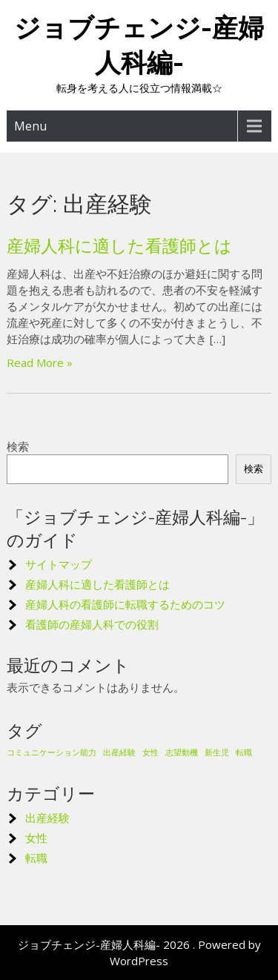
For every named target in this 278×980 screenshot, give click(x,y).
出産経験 (47, 818)
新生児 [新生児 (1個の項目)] (217, 752)
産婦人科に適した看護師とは (119, 246)
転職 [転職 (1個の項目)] (244, 752)
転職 (36, 858)
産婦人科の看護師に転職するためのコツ (125, 604)
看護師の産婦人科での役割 (92, 624)
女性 (36, 838)
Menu (30, 126)
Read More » (40, 362)
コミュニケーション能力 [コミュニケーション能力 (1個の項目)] (52, 752)
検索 (18, 446)
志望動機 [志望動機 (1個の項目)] (182, 752)
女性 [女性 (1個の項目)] (150, 752)
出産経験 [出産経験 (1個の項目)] (119, 752)
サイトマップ (59, 564)
